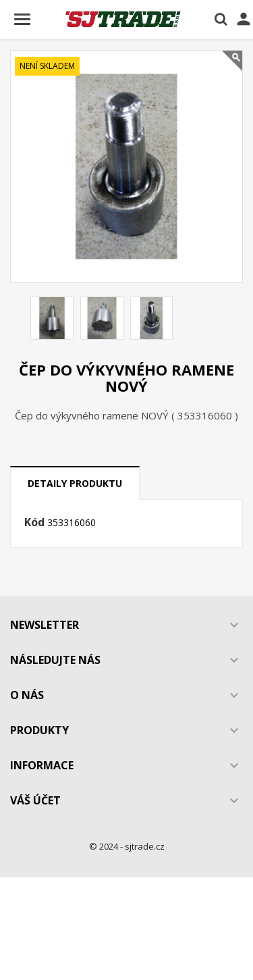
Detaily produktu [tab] (75, 483)
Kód (34, 523)
